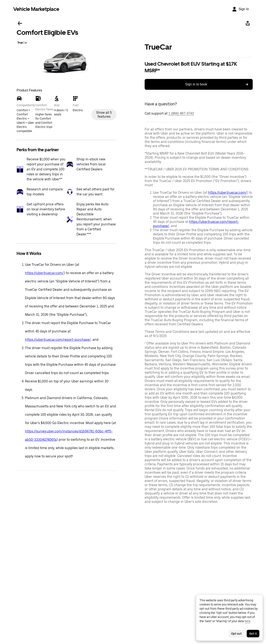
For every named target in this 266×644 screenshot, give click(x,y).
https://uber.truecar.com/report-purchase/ (58, 340)
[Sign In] (240, 9)
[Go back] (20, 23)
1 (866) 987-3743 (181, 113)
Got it (253, 634)
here (248, 621)
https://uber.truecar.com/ (44, 273)
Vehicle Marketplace (36, 9)
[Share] (248, 23)
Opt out (236, 634)
